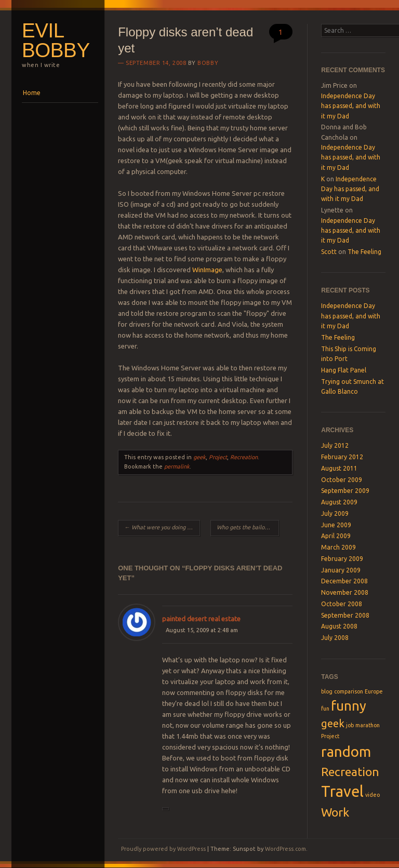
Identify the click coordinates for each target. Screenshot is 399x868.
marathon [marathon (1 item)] (368, 725)
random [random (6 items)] (346, 751)
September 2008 (345, 615)
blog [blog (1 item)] (327, 691)
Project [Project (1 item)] (330, 736)
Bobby (208, 63)
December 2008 (344, 581)
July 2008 (335, 638)
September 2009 (345, 491)
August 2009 (339, 502)
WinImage (207, 270)
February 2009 (342, 559)
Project (218, 457)
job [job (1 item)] (350, 725)
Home (32, 93)
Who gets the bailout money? (248, 527)
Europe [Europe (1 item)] (374, 691)
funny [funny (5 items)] (349, 706)
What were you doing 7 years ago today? (162, 527)
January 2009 (341, 570)
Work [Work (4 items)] (335, 812)
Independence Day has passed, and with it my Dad (351, 106)
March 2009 (338, 547)
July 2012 (335, 445)
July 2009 (335, 513)
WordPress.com (285, 849)
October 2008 (342, 604)
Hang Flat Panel (344, 370)
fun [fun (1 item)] (325, 709)
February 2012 (342, 457)
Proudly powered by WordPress (163, 849)
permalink (177, 466)
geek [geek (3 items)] (333, 723)
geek (199, 457)
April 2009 (336, 536)
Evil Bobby (56, 41)
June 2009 (336, 525)
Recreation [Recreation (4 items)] (350, 771)
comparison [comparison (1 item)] (349, 691)
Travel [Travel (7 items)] (342, 791)
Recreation (244, 457)
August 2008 (339, 626)
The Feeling (364, 252)
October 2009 (342, 480)
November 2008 (345, 592)
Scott (329, 252)
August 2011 (339, 468)
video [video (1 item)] (373, 795)
